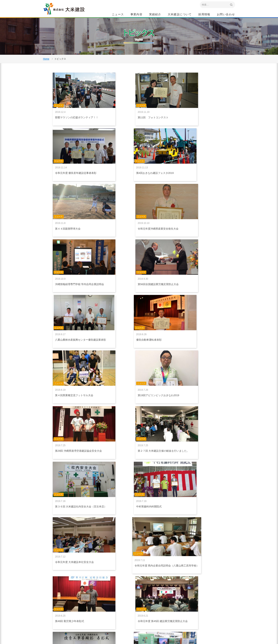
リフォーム (141, 613)
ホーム (105, 591)
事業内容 (137, 15)
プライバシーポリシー (113, 604)
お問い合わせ (226, 15)
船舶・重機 (141, 609)
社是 (169, 605)
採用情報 (204, 15)
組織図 (170, 618)
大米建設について (180, 15)
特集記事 (172, 596)
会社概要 (172, 609)
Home (46, 72)
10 (161, 556)
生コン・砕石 (143, 605)
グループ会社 (174, 622)
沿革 (169, 613)
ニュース (118, 15)
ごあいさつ (173, 600)
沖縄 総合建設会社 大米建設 (70, 13)
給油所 (139, 618)
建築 (138, 600)
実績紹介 (155, 15)
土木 (138, 596)
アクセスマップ (60, 618)
